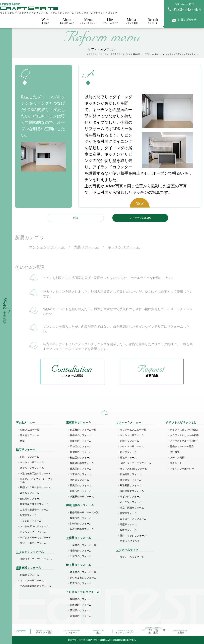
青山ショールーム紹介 (182, 446)
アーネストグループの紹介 (184, 441)
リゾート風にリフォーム (33, 543)
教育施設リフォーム (131, 480)
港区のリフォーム (79, 480)
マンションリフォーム (32, 462)
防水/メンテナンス (130, 541)
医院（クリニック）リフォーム (37, 559)
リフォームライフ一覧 (132, 557)
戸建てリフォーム (29, 457)
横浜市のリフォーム (81, 518)
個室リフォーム (128, 513)
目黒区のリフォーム (81, 485)
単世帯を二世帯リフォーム (34, 504)
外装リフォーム (128, 458)
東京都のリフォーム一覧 (83, 430)
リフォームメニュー (88, 21)
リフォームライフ (110, 21)
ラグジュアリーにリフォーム (35, 538)
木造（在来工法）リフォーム (35, 474)
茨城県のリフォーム (81, 610)
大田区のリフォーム (81, 441)
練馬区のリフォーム (81, 469)
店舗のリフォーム (29, 575)
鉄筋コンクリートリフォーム (35, 487)
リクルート (153, 21)
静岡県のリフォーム (81, 599)
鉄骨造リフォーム (29, 493)
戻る (76, 218)
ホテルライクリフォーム (33, 532)
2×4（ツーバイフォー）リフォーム (36, 480)
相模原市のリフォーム (82, 529)
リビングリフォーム (131, 497)
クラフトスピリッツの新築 (184, 435)
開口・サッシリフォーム (133, 536)
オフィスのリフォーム (32, 581)
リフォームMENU (140, 218)
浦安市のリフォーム (81, 551)
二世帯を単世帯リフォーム (34, 510)
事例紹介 (45, 21)
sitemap (105, 413)
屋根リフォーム (128, 530)
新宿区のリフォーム (81, 452)
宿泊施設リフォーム (131, 474)
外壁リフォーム (128, 524)
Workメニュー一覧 (30, 430)
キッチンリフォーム (131, 502)
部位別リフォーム (29, 435)
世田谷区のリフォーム (82, 463)
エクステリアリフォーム (133, 519)
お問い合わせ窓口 (184, 7)
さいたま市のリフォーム (83, 578)
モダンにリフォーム (31, 521)
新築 (22, 441)
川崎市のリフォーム (81, 524)
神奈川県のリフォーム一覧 (84, 512)
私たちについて (67, 21)
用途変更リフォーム (131, 485)
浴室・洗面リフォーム (132, 508)
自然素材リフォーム (31, 499)
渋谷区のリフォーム (81, 446)
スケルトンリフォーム (32, 468)
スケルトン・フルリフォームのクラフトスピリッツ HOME (114, 54)
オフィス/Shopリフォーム (133, 469)
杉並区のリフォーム (81, 458)
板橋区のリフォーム (81, 435)
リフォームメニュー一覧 (133, 430)
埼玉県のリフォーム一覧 (83, 572)
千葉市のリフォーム (81, 556)
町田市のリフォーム (81, 491)
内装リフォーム (128, 452)
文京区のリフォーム (81, 474)
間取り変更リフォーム (132, 491)
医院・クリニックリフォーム (135, 463)
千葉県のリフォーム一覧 (83, 545)
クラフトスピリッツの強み (184, 430)
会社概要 (175, 452)
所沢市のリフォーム (81, 583)
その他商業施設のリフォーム (35, 586)
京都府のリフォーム (81, 616)
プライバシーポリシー (182, 469)
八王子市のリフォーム (82, 497)
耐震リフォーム (28, 515)
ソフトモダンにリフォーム (34, 526)
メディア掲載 (131, 21)
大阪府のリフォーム (81, 605)
